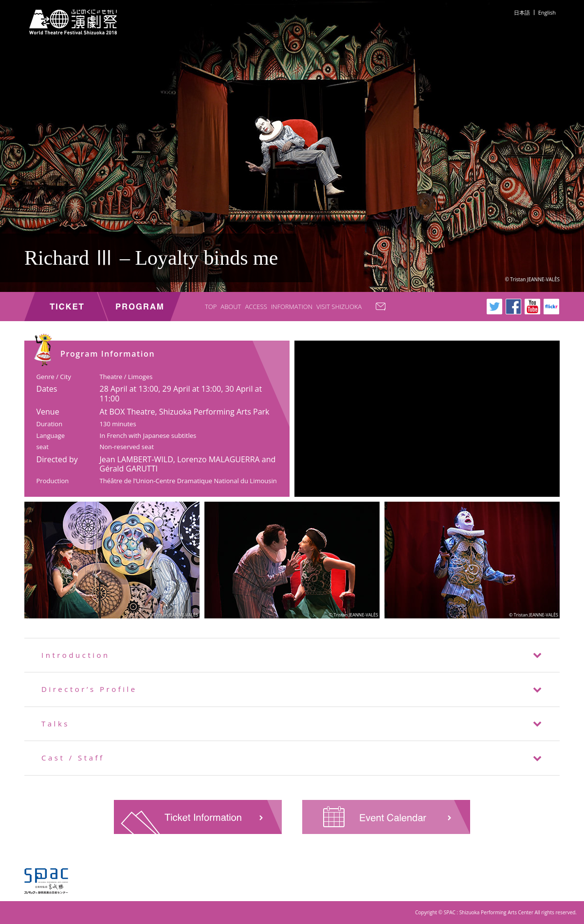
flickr (551, 307)
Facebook (513, 307)
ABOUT (231, 307)
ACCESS (256, 307)
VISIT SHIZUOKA (339, 307)
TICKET (66, 307)
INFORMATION (292, 307)
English (547, 12)
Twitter (494, 307)
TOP (211, 307)
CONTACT (385, 308)
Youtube (532, 307)
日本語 (522, 12)
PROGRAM (139, 307)
